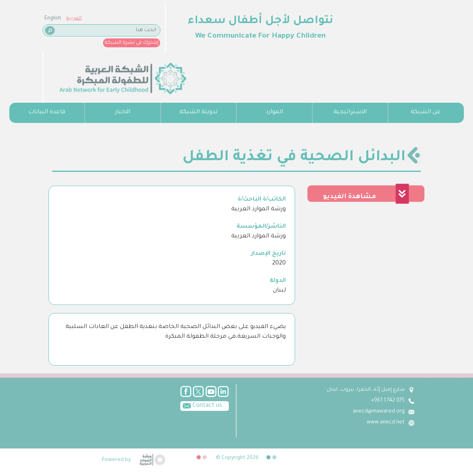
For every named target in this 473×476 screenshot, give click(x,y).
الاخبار (122, 112)
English (53, 19)
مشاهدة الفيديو (349, 197)
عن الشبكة (426, 112)
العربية (74, 19)
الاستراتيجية (350, 112)
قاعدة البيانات (47, 112)
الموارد (274, 112)
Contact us (201, 405)
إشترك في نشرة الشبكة (132, 43)
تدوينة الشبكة (198, 112)
